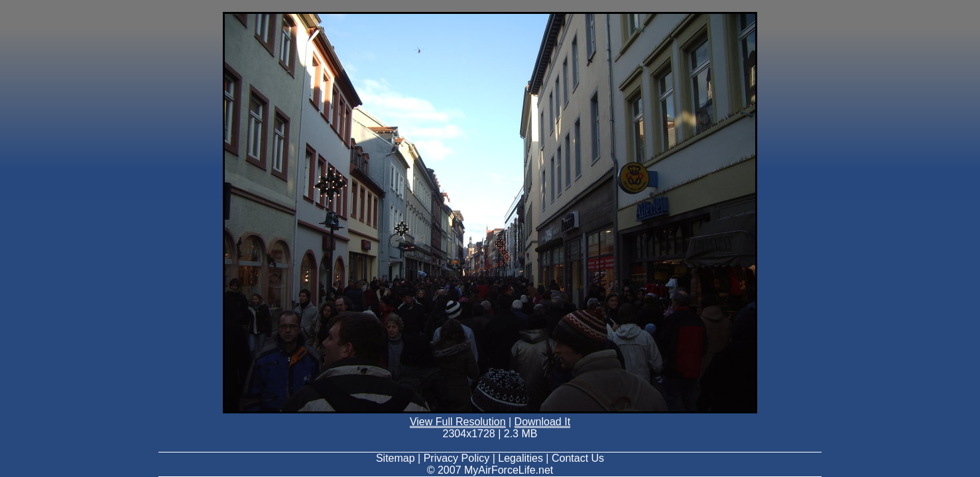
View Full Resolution (458, 422)
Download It (543, 422)
